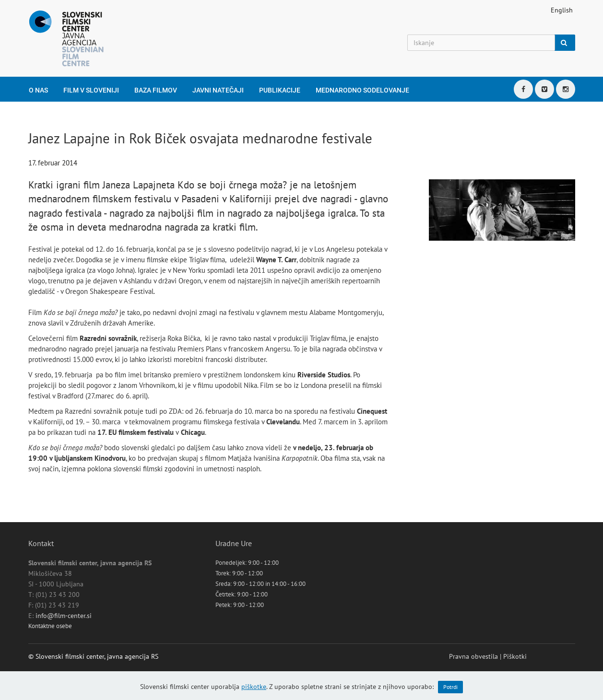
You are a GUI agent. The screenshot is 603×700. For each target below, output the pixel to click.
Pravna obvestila (473, 656)
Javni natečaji (218, 90)
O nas (38, 90)
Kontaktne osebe (50, 626)
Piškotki (515, 656)
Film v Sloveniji (91, 90)
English (562, 10)
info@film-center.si (64, 616)
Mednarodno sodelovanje (362, 90)
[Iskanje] (481, 43)
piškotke (254, 687)
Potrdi (450, 687)
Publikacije (280, 90)
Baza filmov (156, 90)
